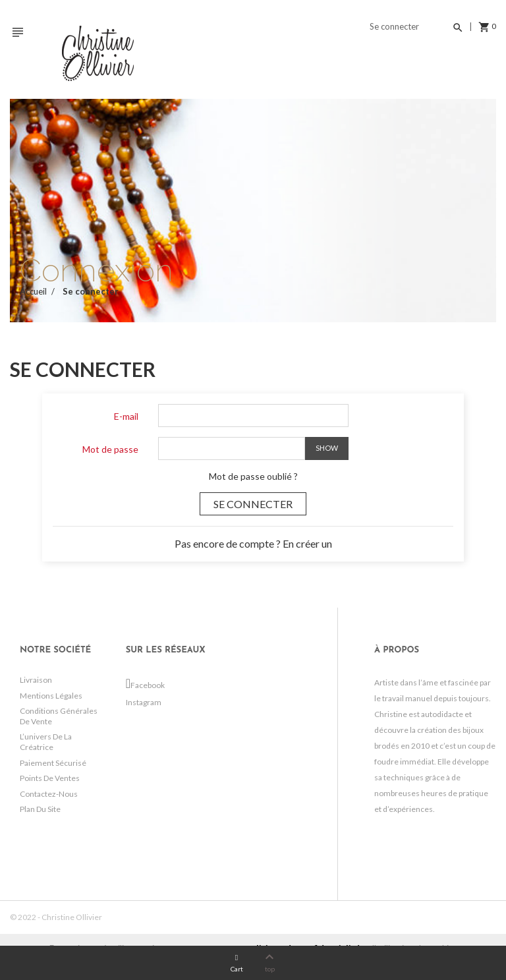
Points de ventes (50, 778)
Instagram (132, 702)
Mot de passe (110, 449)
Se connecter (253, 504)
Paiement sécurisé (53, 763)
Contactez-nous (49, 794)
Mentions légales (51, 696)
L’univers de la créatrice (46, 742)
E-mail (126, 416)
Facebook (134, 685)
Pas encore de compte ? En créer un (253, 543)
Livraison (36, 680)
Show (327, 448)
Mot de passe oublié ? (253, 476)
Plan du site (40, 809)
